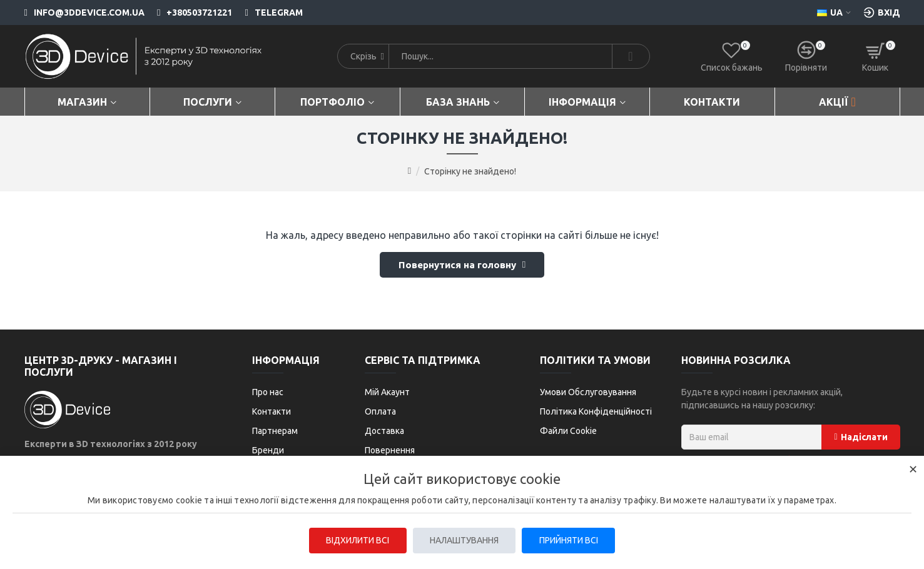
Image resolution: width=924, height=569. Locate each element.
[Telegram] (267, 13)
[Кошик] (875, 56)
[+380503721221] (188, 13)
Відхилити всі (354, 540)
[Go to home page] (409, 171)
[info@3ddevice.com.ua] (84, 13)
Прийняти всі (572, 540)
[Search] (631, 56)
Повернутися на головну (457, 266)
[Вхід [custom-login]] (882, 13)
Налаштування (464, 540)
